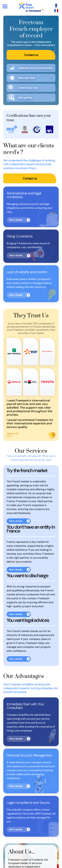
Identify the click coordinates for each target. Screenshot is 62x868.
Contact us (31, 55)
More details (16, 220)
